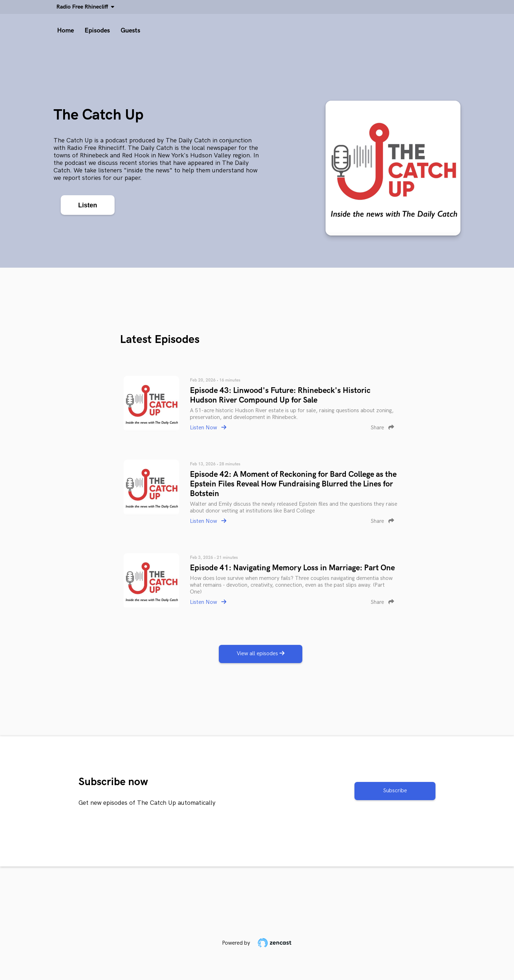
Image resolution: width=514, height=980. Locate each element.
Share (382, 428)
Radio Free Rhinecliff (84, 7)
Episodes (97, 31)
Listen (88, 205)
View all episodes (261, 654)
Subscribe (395, 791)
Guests (130, 31)
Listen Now (208, 428)
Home (65, 31)
